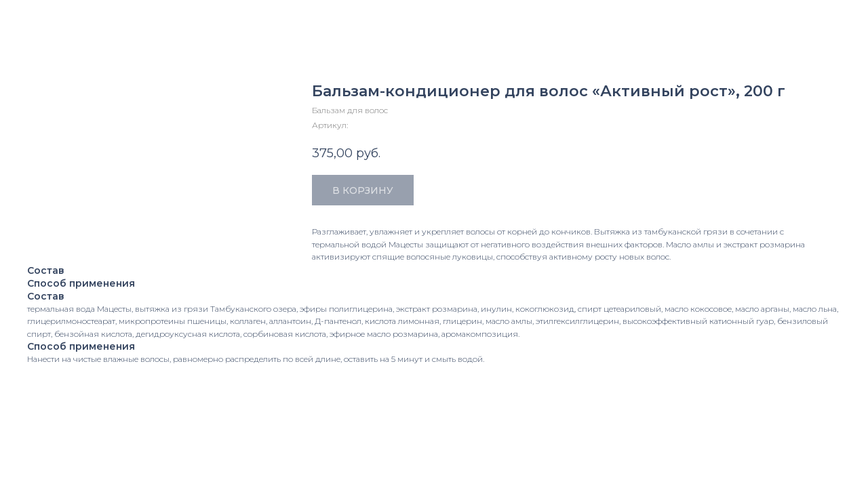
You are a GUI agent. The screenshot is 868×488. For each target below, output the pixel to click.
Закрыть (41, 19)
